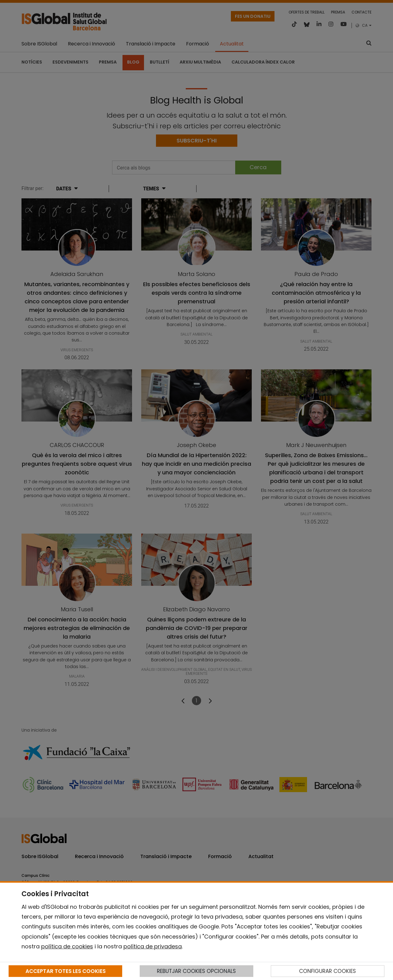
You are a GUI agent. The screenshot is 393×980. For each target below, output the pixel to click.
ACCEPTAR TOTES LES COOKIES (66, 971)
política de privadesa (153, 946)
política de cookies (67, 946)
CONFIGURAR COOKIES (327, 971)
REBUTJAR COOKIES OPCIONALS (196, 971)
